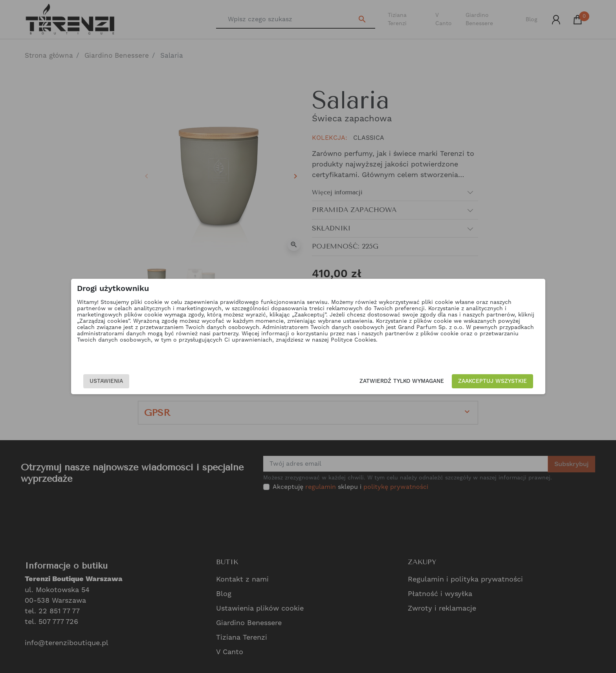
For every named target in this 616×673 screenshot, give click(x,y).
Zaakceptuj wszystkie (447, 381)
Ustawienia (151, 381)
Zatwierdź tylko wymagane (356, 381)
